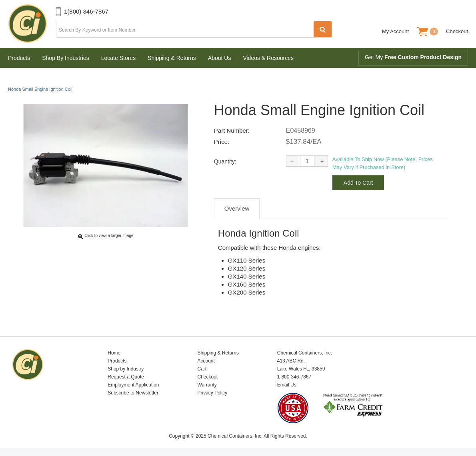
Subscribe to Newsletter (133, 393)
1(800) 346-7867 (86, 11)
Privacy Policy (213, 393)
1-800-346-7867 (294, 377)
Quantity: (225, 161)
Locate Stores (118, 58)
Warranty (207, 385)
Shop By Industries (66, 58)
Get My (413, 57)
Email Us (287, 385)
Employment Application (133, 385)
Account (206, 361)
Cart (202, 369)
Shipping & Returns (172, 58)
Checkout (457, 31)
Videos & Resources (268, 58)
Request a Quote (126, 377)
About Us (220, 58)
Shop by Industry (126, 369)
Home (114, 353)
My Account (395, 31)
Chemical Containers (32, 24)
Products (19, 58)
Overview (237, 208)
